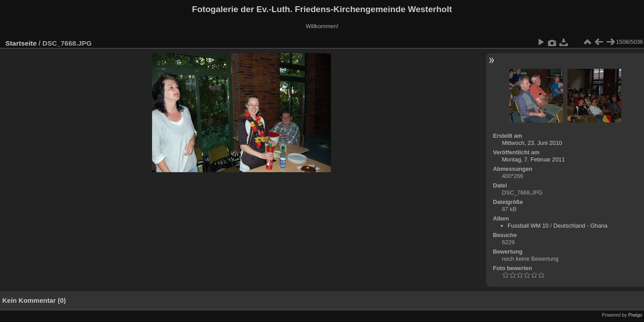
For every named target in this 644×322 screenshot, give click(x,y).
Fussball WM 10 (528, 226)
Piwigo (635, 315)
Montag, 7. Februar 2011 (533, 159)
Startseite (21, 43)
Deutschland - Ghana (580, 226)
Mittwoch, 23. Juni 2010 (532, 143)
